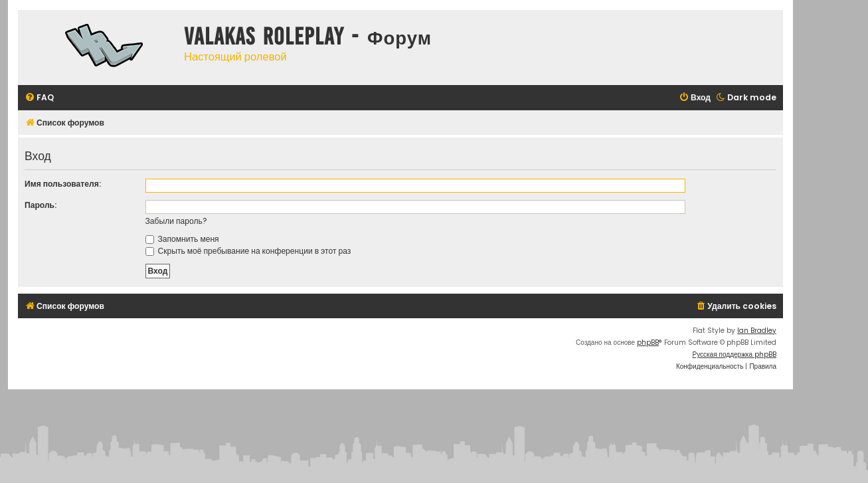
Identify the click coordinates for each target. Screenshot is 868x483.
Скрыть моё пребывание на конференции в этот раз (248, 251)
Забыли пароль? (176, 221)
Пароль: (41, 205)
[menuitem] (39, 98)
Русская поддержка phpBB (734, 354)
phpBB (648, 342)
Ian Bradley (757, 331)
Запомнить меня (182, 239)
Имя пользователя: (63, 184)
